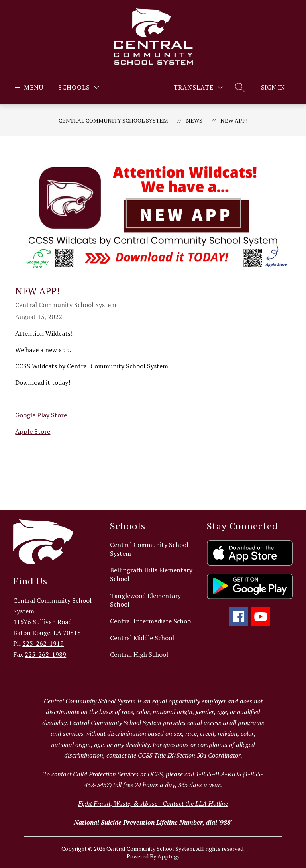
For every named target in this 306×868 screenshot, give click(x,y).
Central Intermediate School (151, 621)
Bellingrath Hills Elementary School (151, 574)
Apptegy (169, 856)
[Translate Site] (198, 87)
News (194, 121)
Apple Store (33, 431)
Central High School (139, 654)
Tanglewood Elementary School (145, 600)
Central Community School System (113, 121)
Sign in (273, 87)
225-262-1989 (45, 654)
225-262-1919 (43, 643)
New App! (234, 121)
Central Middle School (142, 638)
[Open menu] (28, 87)
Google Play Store (41, 415)
